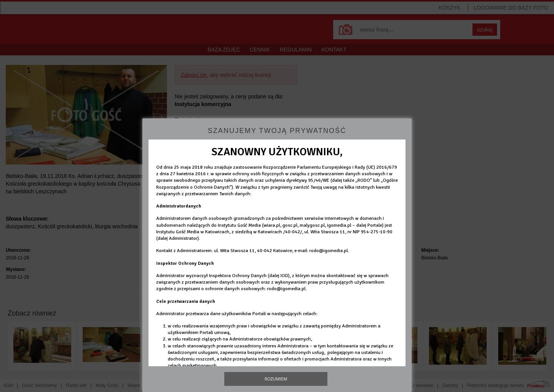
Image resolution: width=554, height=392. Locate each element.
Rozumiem (276, 379)
